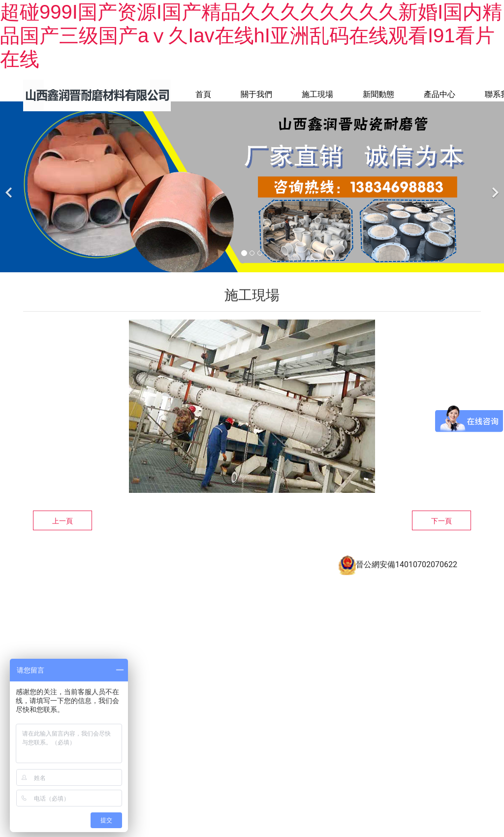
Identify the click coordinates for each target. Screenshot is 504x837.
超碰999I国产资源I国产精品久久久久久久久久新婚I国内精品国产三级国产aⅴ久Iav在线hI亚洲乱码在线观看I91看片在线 (251, 35)
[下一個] (494, 202)
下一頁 (441, 536)
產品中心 (440, 94)
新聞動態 (378, 94)
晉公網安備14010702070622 (398, 579)
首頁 (203, 94)
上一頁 (63, 536)
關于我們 (256, 94)
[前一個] (10, 202)
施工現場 (317, 94)
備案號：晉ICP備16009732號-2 (203, 575)
